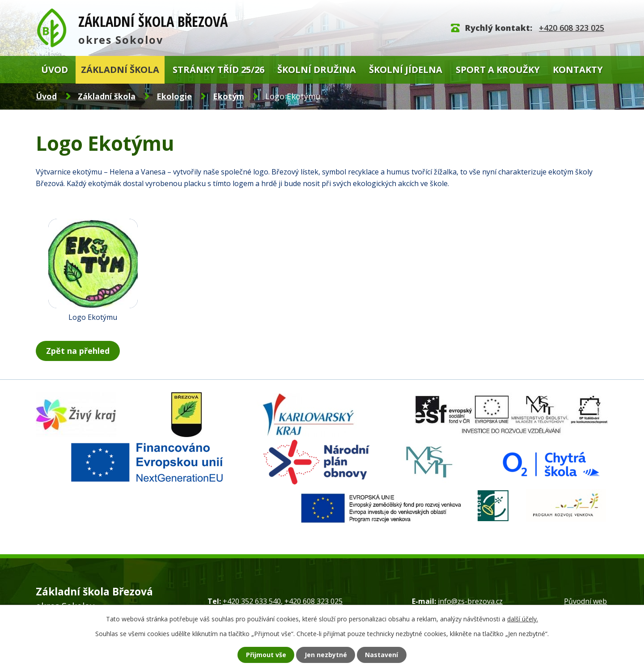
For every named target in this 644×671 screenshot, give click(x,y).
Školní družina (317, 70)
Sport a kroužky (498, 70)
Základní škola (120, 70)
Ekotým (229, 96)
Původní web (585, 601)
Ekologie (174, 96)
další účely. (523, 618)
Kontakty (578, 70)
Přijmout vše (257, 654)
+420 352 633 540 (252, 601)
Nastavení (391, 654)
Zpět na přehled (80, 351)
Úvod (55, 70)
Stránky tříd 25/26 (218, 70)
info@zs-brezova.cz (470, 601)
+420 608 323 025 (572, 28)
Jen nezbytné (327, 654)
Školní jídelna (406, 70)
